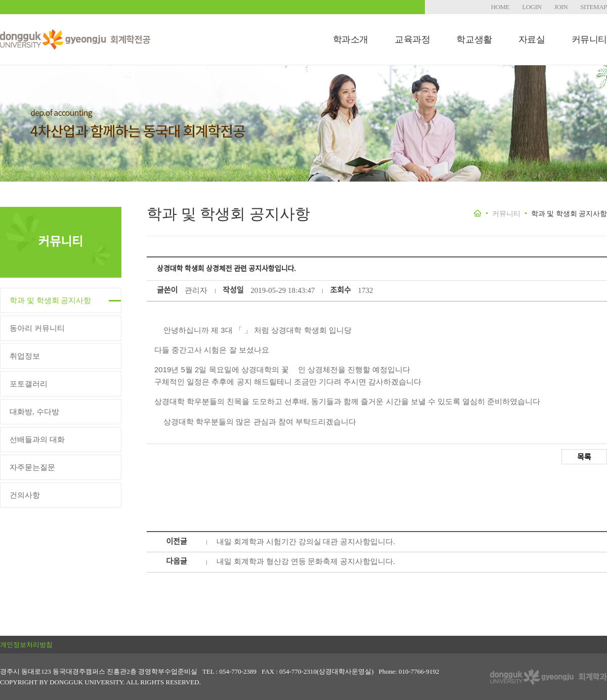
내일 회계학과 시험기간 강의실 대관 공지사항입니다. (306, 542)
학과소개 (351, 39)
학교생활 (474, 39)
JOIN (561, 7)
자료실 (532, 39)
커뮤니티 (589, 39)
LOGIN (532, 7)
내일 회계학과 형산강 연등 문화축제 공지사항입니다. (306, 561)
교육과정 (412, 39)
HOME (500, 7)
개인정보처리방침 (26, 645)
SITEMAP (594, 7)
